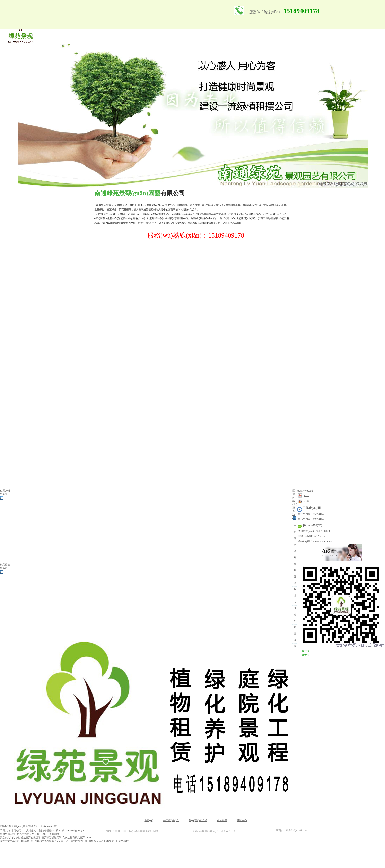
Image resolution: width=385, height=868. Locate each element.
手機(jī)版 (5, 831)
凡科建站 (29, 831)
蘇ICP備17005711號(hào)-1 (70, 831)
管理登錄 (49, 831)
